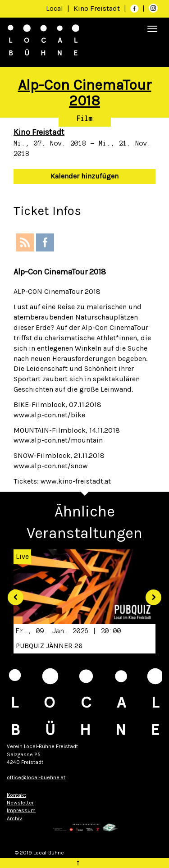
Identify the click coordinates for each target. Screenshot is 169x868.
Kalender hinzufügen (84, 176)
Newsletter (20, 803)
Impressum (21, 810)
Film (85, 119)
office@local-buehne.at (36, 777)
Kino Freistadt (98, 8)
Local (55, 8)
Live (22, 556)
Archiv (14, 818)
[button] (12, 594)
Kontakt (16, 795)
